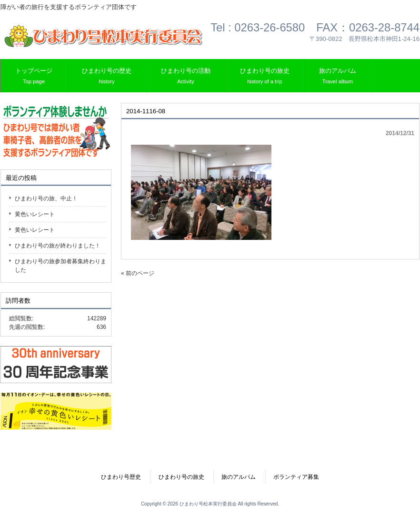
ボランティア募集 (296, 477)
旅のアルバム (338, 76)
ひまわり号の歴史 (107, 76)
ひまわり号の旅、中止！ (46, 198)
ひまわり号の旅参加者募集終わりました (60, 266)
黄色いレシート (35, 214)
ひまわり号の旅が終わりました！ (58, 246)
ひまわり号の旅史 (265, 76)
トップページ (34, 76)
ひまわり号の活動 (186, 76)
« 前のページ (138, 273)
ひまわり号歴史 (121, 477)
